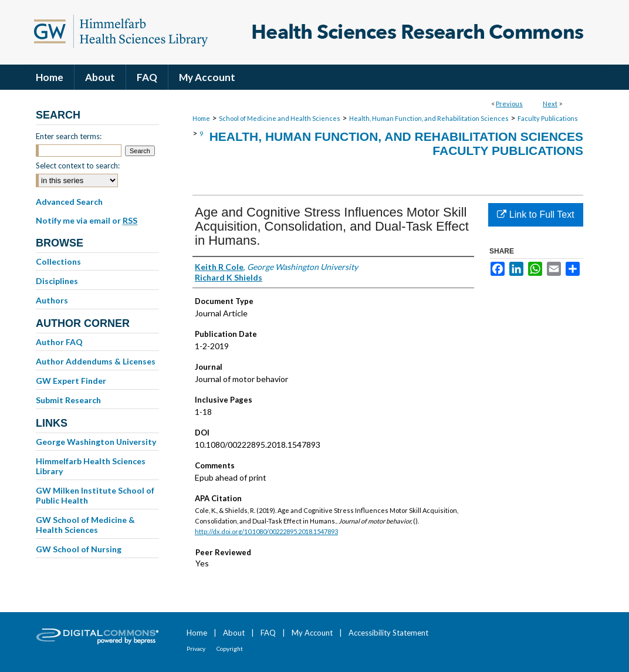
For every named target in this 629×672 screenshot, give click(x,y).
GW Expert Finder (71, 381)
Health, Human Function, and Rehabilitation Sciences (429, 118)
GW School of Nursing (79, 549)
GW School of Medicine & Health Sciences (85, 525)
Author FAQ (59, 342)
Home (201, 118)
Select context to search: (78, 166)
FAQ (268, 633)
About (234, 633)
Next (550, 104)
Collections (58, 261)
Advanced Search (69, 202)
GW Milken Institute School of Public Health (95, 495)
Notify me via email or (87, 221)
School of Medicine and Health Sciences (280, 118)
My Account (312, 633)
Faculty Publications (548, 118)
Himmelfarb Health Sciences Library (91, 466)
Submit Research (68, 400)
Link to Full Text (535, 215)
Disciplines (57, 281)
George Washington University (96, 442)
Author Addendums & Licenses (96, 361)
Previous (509, 104)
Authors (52, 300)
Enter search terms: (69, 136)
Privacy (196, 649)
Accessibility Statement (388, 633)
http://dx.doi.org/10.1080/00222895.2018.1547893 (266, 531)
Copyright (230, 649)
